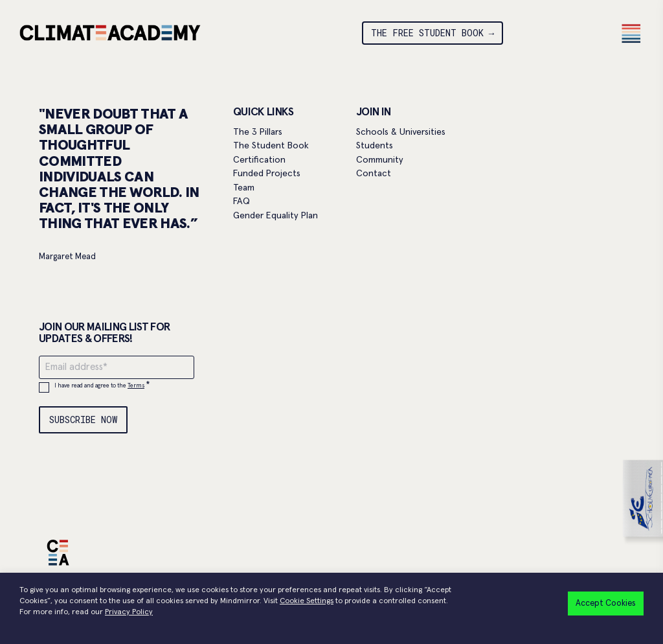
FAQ (242, 201)
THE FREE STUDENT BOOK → (433, 33)
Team (244, 188)
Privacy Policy (129, 612)
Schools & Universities (401, 132)
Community (380, 160)
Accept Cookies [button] (606, 604)
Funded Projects (267, 174)
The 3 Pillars (258, 132)
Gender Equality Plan (275, 216)
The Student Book (271, 146)
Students (375, 146)
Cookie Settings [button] (307, 601)
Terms (136, 386)
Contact (374, 174)
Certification (259, 160)
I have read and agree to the (102, 386)
